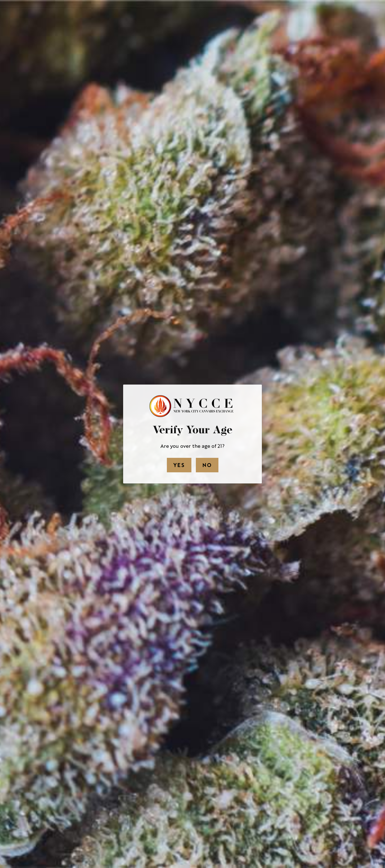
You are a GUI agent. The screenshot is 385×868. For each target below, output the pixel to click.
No (207, 465)
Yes (179, 465)
